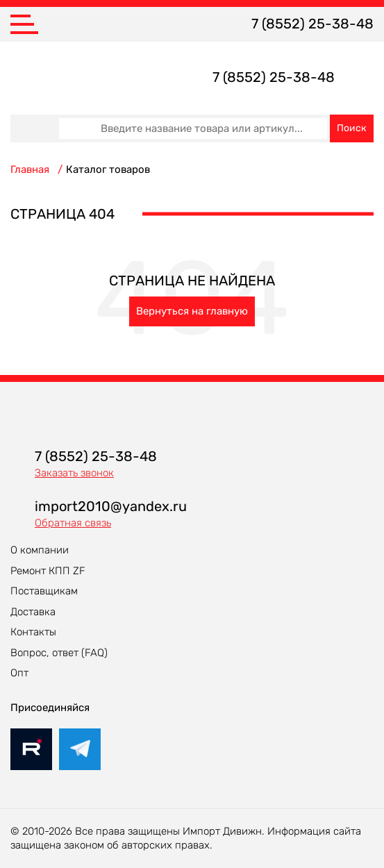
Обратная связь (73, 523)
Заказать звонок (74, 473)
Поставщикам (44, 591)
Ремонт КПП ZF (48, 571)
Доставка (33, 612)
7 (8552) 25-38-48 (312, 24)
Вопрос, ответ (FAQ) (59, 653)
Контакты (33, 632)
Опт (19, 673)
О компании (40, 550)
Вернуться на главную (192, 311)
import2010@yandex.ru (111, 506)
